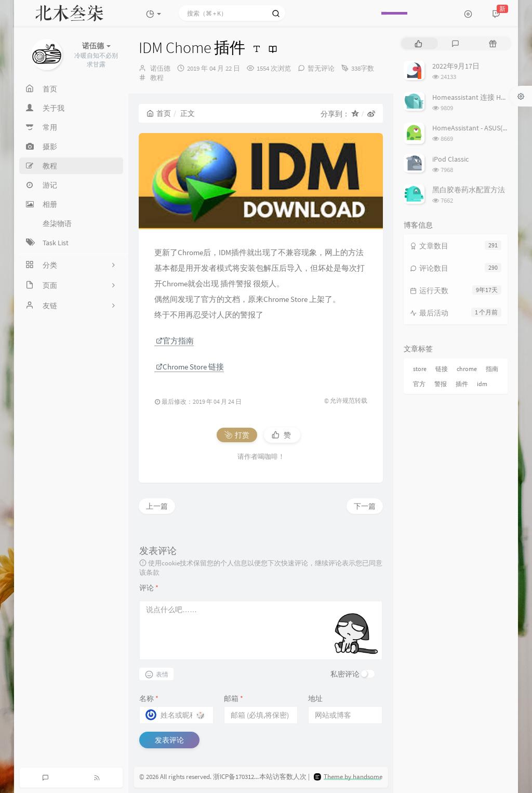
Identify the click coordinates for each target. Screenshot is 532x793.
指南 (492, 369)
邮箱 (234, 698)
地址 (315, 698)
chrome (467, 369)
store (420, 369)
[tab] (418, 43)
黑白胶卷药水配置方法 (469, 190)
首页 (159, 113)
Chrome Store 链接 (190, 367)
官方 (419, 384)
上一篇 (157, 506)
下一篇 (365, 506)
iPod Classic (450, 159)
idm (482, 384)
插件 (462, 384)
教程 (157, 78)
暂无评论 (321, 68)
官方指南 (175, 341)
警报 (441, 384)
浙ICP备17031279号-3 (243, 777)
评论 (149, 588)
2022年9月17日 (456, 66)
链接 (442, 369)
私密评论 (345, 674)
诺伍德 (160, 68)
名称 (149, 698)
